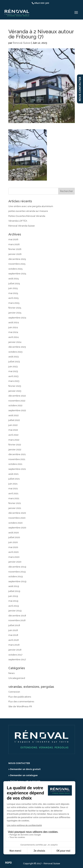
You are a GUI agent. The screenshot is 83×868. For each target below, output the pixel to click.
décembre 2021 (17, 454)
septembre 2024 (17, 318)
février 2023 (15, 386)
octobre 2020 (15, 523)
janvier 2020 (15, 562)
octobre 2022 (15, 405)
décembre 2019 (17, 567)
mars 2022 (14, 440)
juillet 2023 (14, 362)
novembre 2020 (17, 518)
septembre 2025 (17, 274)
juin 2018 (13, 630)
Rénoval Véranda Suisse (22, 226)
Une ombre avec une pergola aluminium (31, 206)
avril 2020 (14, 552)
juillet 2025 (14, 283)
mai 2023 (13, 371)
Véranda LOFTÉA (18, 221)
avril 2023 (13, 376)
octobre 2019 (16, 576)
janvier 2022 (15, 450)
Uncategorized (17, 678)
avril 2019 (14, 606)
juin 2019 (13, 596)
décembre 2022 (17, 396)
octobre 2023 (15, 352)
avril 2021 (13, 493)
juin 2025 (13, 288)
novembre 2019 (17, 572)
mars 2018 (14, 645)
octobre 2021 (15, 464)
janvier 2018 (15, 650)
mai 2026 (13, 239)
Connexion (14, 692)
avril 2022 (13, 435)
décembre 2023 (17, 347)
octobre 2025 (15, 269)
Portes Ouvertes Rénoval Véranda (27, 216)
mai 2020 (13, 547)
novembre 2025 (17, 264)
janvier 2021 (15, 508)
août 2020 (14, 533)
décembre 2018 (17, 616)
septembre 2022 (17, 410)
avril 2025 (14, 298)
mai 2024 (13, 332)
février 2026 (15, 249)
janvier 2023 (15, 391)
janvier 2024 (15, 342)
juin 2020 (13, 542)
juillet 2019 (14, 591)
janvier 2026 (15, 254)
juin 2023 (13, 367)
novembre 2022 (17, 401)
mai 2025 (13, 293)
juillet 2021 (14, 479)
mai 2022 (13, 430)
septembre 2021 (17, 469)
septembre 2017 (17, 659)
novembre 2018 (17, 620)
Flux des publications (20, 697)
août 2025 (14, 279)
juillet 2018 (14, 625)
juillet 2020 (14, 537)
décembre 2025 (17, 259)
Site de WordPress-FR (20, 706)
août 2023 (14, 357)
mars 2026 (14, 244)
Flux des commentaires (21, 702)
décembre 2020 (17, 513)
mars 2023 (14, 381)
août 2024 (14, 322)
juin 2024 (13, 327)
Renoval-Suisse (22, 43)
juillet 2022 (14, 420)
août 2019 (14, 586)
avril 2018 (14, 640)
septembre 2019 (17, 581)
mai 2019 (13, 601)
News (11, 673)
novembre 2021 (17, 459)
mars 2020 (14, 557)
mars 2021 (14, 498)
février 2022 (15, 445)
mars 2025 (14, 303)
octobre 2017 (15, 655)
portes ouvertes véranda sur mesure (28, 211)
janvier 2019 (15, 611)
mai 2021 (13, 488)
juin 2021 (13, 484)
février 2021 (15, 503)
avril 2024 (14, 337)
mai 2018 (13, 635)
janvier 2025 (15, 313)
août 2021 (14, 474)
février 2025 (15, 308)
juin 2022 (13, 425)
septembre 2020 (17, 528)
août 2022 (14, 415)
